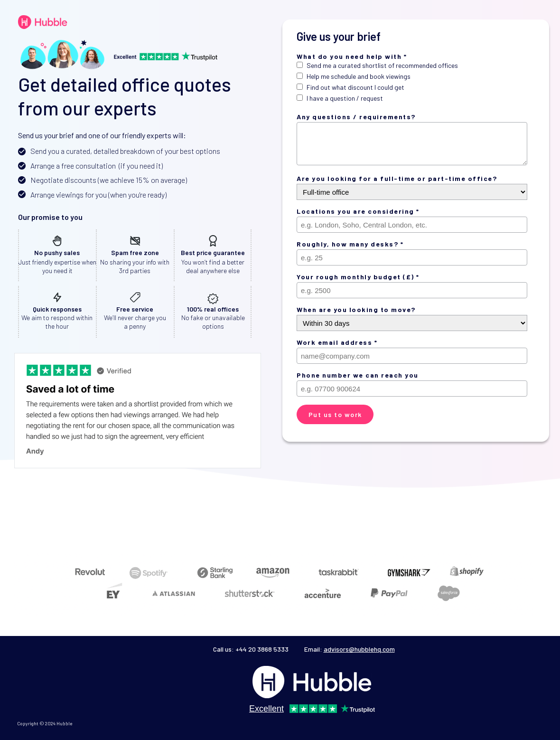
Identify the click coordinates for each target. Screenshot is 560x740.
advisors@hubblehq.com (359, 649)
